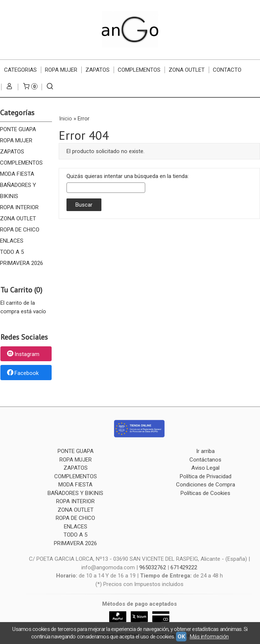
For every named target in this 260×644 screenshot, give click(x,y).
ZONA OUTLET (187, 70)
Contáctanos (205, 460)
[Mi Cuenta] (9, 87)
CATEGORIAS (20, 70)
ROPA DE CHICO (20, 230)
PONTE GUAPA (18, 129)
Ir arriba (205, 451)
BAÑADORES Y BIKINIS (18, 191)
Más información (209, 637)
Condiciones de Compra (206, 485)
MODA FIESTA (17, 174)
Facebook (22, 373)
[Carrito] (30, 87)
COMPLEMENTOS (139, 70)
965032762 (153, 567)
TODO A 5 (12, 252)
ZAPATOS (97, 70)
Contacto (227, 70)
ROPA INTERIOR (19, 207)
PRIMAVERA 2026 (22, 263)
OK (181, 637)
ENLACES (12, 241)
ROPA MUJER (61, 70)
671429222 (184, 567)
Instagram (23, 354)
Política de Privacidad (206, 476)
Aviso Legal (205, 468)
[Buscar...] (50, 87)
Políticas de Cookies (205, 493)
